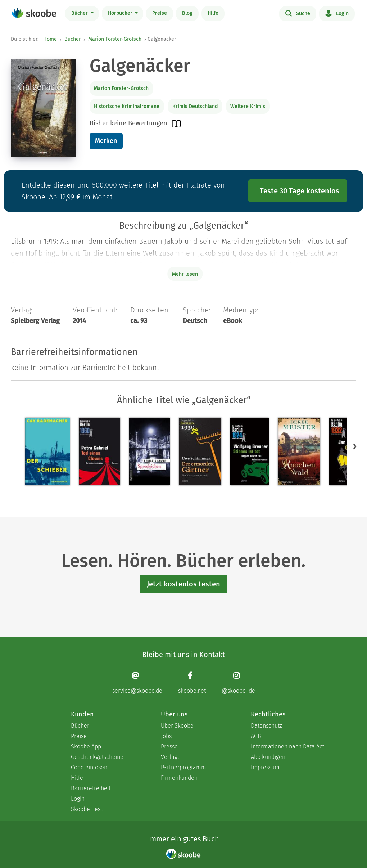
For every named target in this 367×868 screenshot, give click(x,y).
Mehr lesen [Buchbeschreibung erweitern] (185, 274)
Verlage (171, 757)
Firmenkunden (179, 778)
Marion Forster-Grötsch (115, 39)
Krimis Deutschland (195, 106)
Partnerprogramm (183, 767)
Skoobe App (86, 746)
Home (50, 39)
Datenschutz (266, 726)
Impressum (265, 767)
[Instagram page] (238, 682)
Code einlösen (89, 767)
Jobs (166, 736)
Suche (298, 13)
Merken (106, 141)
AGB (256, 736)
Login (337, 13)
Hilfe (213, 13)
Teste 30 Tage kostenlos (300, 191)
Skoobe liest (87, 809)
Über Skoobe (177, 726)
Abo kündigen (268, 757)
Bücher (80, 13)
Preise (160, 13)
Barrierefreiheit (91, 788)
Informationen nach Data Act (287, 746)
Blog (187, 13)
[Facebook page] (192, 682)
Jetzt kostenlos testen (183, 584)
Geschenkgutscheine (97, 757)
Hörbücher (121, 13)
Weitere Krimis (248, 106)
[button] (355, 446)
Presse (169, 746)
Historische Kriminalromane (127, 106)
